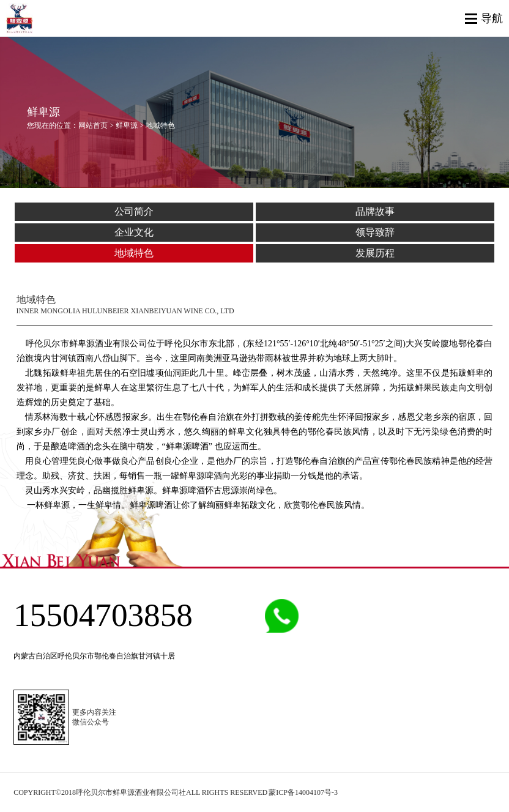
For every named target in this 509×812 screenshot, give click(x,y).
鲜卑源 (127, 125)
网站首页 (93, 125)
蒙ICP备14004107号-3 (303, 792)
